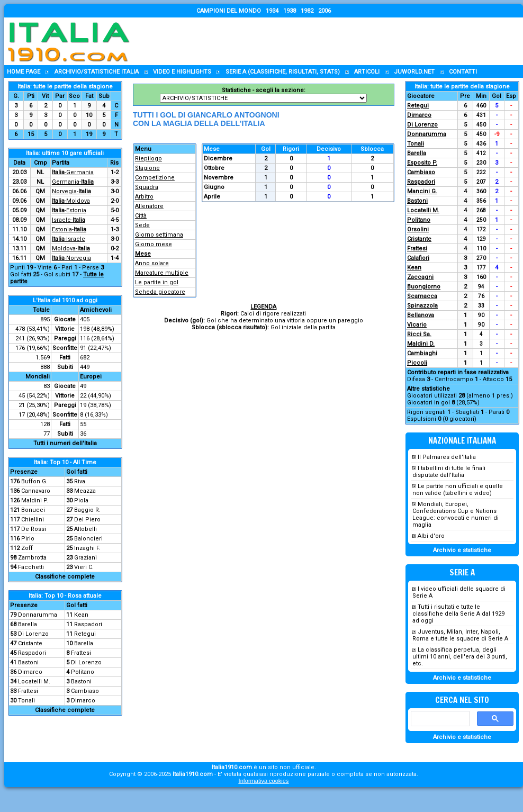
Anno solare (152, 263)
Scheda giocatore (160, 292)
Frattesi (81, 653)
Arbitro (144, 197)
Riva (80, 481)
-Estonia (69, 210)
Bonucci (33, 510)
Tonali (26, 701)
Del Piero (87, 520)
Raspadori (88, 624)
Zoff (27, 548)
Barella (28, 624)
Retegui (85, 634)
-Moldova (71, 201)
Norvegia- (71, 191)
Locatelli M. (34, 682)
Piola (81, 500)
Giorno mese (154, 244)
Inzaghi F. (87, 548)
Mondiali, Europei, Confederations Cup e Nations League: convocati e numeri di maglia (456, 515)
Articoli (367, 72)
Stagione (147, 168)
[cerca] (439, 719)
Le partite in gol (157, 282)
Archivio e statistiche (462, 550)
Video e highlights (182, 72)
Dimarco (30, 672)
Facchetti (31, 567)
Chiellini (33, 520)
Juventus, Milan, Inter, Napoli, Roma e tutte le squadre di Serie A (460, 635)
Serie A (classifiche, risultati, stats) (283, 72)
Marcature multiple (162, 273)
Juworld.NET (414, 72)
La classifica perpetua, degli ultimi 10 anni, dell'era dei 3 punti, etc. (460, 657)
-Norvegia (71, 258)
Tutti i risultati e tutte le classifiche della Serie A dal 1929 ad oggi (458, 614)
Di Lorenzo (33, 634)
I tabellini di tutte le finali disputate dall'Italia (449, 472)
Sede (142, 225)
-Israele (69, 239)
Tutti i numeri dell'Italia (65, 443)
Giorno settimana (159, 235)
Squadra (147, 187)
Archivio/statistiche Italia (97, 72)
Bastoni (28, 662)
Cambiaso (85, 691)
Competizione (155, 178)
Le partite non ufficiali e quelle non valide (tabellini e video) (458, 490)
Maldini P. (35, 500)
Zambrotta (32, 558)
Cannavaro (36, 491)
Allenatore (149, 206)
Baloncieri (88, 539)
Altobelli (85, 529)
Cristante (30, 643)
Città (141, 216)
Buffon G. (34, 481)
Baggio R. (87, 510)
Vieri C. (84, 567)
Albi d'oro (431, 536)
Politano (83, 672)
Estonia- (69, 229)
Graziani (85, 558)
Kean (81, 615)
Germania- (73, 182)
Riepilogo (148, 159)
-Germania (73, 172)
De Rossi (34, 529)
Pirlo (28, 539)
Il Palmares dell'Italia (447, 457)
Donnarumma (38, 615)
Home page (24, 72)
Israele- (69, 220)
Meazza (85, 491)
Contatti (463, 72)
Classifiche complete (65, 577)
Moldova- (71, 249)
